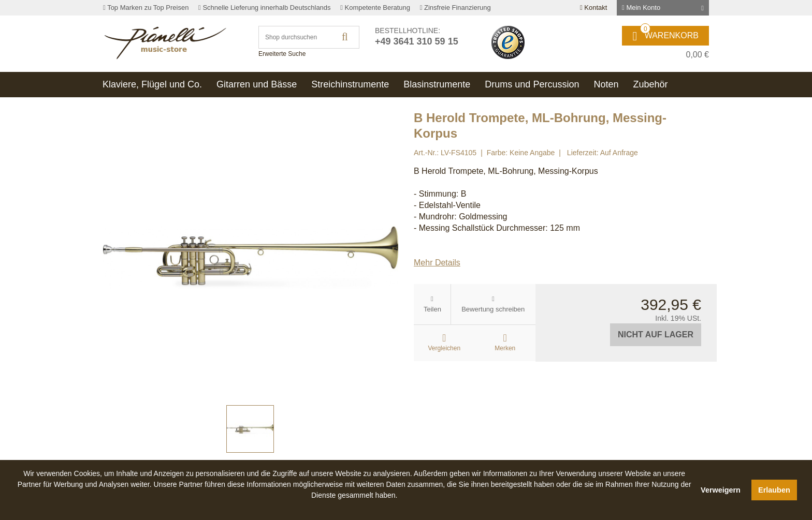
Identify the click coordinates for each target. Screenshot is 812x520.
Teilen (432, 309)
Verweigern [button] (721, 490)
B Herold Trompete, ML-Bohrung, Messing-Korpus (506, 171)
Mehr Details (437, 263)
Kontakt (593, 8)
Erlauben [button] (774, 490)
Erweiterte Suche (282, 54)
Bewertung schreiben (493, 309)
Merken (505, 348)
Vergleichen (444, 348)
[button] (354, 507)
